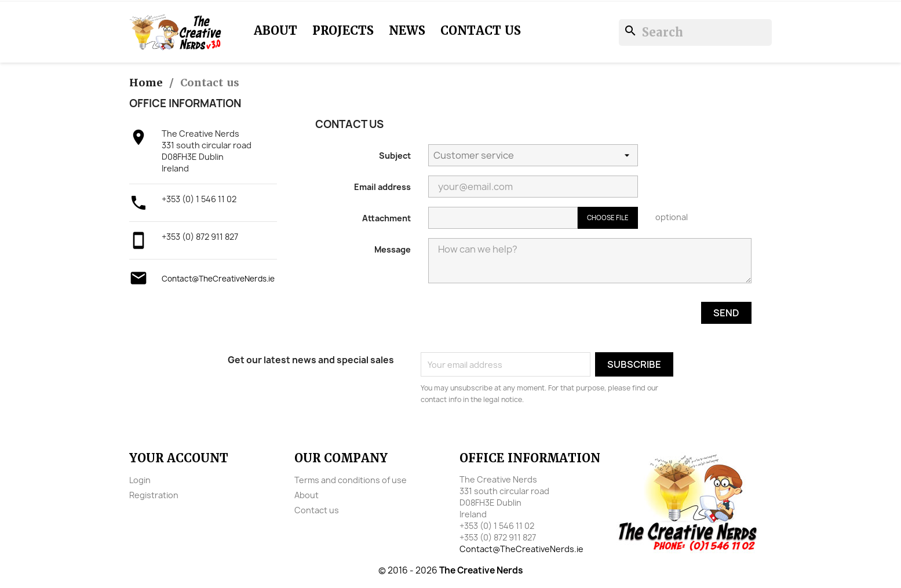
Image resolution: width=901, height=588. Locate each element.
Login (140, 480)
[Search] (695, 32)
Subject (395, 156)
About (276, 31)
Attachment (386, 218)
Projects (343, 31)
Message (393, 249)
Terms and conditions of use (351, 480)
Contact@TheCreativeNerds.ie (218, 279)
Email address (382, 187)
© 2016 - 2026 (451, 570)
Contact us (481, 31)
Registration (154, 495)
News (407, 31)
